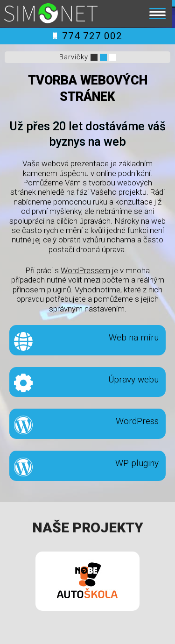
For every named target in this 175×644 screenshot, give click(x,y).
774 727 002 (87, 36)
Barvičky (74, 57)
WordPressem (85, 270)
